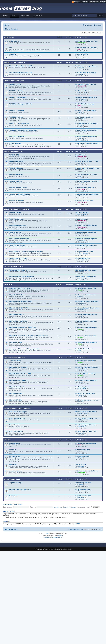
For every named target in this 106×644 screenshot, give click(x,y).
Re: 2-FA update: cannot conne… (87, 400)
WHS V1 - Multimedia (17, 201)
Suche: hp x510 (81, 464)
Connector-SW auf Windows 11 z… (87, 194)
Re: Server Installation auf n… (86, 295)
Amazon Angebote (16, 471)
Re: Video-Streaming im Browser (87, 66)
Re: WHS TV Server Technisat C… (87, 137)
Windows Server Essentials (14, 63)
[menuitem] (7, 25)
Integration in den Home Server (20, 489)
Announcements (15, 361)
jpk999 (80, 316)
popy (80, 351)
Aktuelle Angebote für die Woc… (87, 471)
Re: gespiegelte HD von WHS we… (87, 168)
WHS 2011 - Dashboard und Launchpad (23, 130)
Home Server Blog (42, 549)
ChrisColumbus (83, 253)
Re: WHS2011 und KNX (83, 489)
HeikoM (81, 74)
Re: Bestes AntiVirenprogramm (86, 232)
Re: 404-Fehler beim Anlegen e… (87, 342)
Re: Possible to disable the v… (86, 393)
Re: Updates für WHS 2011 (85, 252)
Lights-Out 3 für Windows (18, 295)
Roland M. (81, 433)
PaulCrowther (83, 389)
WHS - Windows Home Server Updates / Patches (26, 252)
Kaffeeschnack (15, 443)
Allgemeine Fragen (16, 483)
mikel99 (81, 382)
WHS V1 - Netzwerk (16, 175)
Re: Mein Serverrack (82, 456)
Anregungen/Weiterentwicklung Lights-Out (24, 349)
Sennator (81, 310)
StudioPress (67, 549)
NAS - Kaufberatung (16, 431)
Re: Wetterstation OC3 (83, 496)
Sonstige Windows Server (13, 267)
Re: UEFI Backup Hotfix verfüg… (87, 124)
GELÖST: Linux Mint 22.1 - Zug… (87, 175)
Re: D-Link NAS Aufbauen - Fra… (87, 418)
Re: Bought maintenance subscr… (87, 367)
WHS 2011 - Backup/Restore (19, 124)
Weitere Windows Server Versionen (22, 277)
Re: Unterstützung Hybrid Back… (87, 308)
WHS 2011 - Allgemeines (18, 97)
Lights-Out (8, 285)
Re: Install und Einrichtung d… (86, 245)
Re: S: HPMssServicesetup (85, 104)
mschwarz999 (83, 93)
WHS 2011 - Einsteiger (17, 91)
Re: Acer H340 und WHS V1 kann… (88, 161)
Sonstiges (8, 440)
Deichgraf (81, 138)
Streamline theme (55, 549)
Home (5, 16)
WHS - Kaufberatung (16, 219)
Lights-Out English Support (14, 357)
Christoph (82, 43)
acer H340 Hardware (82, 213)
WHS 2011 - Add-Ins (16, 117)
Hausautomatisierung (12, 479)
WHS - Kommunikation (17, 245)
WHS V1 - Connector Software (20, 194)
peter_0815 (82, 119)
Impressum (25, 16)
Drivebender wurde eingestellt (86, 443)
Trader (80, 176)
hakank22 (81, 395)
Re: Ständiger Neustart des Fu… (87, 188)
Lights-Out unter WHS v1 (18, 321)
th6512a (81, 297)
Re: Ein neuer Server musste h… (87, 91)
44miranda (82, 196)
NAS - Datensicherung (17, 418)
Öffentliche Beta (15, 143)
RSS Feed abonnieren (82, 2)
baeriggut (81, 466)
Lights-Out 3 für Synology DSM (20, 301)
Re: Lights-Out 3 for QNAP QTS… (87, 380)
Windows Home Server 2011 (14, 81)
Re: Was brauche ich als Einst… (86, 431)
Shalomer (81, 491)
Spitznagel (82, 303)
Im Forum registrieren (98, 2)
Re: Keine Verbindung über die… (87, 315)
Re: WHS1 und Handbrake (84, 201)
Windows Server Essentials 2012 (21, 66)
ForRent (81, 234)
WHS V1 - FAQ (14, 155)
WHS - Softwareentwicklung (19, 239)
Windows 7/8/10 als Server (18, 270)
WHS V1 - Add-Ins (16, 181)
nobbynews (82, 247)
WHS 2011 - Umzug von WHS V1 (20, 104)
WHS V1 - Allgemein (16, 168)
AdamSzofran (83, 369)
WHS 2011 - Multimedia (17, 137)
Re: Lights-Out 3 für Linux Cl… (86, 321)
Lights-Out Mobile (16, 342)
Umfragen (13, 54)
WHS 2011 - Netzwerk (17, 110)
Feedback (13, 450)
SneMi (80, 125)
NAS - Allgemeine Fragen (18, 412)
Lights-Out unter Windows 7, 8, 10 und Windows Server (28, 336)
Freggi (80, 458)
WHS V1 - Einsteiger (16, 161)
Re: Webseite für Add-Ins (84, 117)
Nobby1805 (82, 86)
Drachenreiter (83, 214)
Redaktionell (9, 38)
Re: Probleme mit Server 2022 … (87, 288)
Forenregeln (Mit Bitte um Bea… (87, 41)
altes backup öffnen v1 (83, 483)
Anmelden (7, 504)
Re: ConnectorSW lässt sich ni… (87, 130)
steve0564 (82, 497)
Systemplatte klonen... (83, 258)
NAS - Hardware (15, 425)
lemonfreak (82, 183)
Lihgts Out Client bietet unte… (86, 270)
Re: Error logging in (82, 387)
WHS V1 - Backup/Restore (18, 188)
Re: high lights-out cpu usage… (86, 374)
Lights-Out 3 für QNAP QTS (19, 308)
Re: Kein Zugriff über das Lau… (86, 110)
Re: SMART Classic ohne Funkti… (87, 181)
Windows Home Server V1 (13, 152)
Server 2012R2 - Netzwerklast (86, 277)
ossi (79, 170)
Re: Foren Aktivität (82, 54)
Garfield (81, 163)
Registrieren (18, 504)
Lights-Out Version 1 (17, 393)
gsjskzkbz (81, 68)
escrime (81, 402)
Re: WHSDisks (80, 155)
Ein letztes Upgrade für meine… (86, 425)
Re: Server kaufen (82, 219)
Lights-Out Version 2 (17, 315)
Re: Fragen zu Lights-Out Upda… (87, 328)
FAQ (11, 48)
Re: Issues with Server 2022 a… (86, 361)
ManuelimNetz (83, 260)
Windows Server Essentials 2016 (21, 72)
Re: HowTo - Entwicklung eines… (87, 239)
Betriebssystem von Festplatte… (87, 48)
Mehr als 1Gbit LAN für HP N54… (87, 412)
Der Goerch (82, 278)
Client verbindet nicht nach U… (86, 72)
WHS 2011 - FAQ (15, 84)
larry (80, 49)
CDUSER (81, 272)
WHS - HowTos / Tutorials (18, 258)
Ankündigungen (15, 41)
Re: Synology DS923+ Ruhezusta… (88, 301)
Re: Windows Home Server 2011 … (87, 143)
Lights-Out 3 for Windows (18, 367)
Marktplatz (13, 464)
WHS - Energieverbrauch (18, 226)
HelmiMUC (82, 240)
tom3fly (81, 484)
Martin (80, 290)
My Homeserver (15, 456)
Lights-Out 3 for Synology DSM (20, 374)
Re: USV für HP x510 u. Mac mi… (87, 226)
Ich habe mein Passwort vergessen (65, 507)
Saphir (80, 56)
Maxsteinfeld (82, 99)
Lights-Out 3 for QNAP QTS (19, 380)
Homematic (13, 496)
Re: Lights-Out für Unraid (84, 349)
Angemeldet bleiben (85, 507)
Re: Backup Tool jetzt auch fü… (86, 84)
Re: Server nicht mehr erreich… (86, 336)
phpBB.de (60, 536)
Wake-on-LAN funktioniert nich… (87, 97)
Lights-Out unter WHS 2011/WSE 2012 (22, 328)
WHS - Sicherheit (15, 232)
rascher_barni (83, 132)
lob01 (80, 420)
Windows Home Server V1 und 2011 (16, 209)
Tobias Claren (83, 413)
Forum (14, 16)
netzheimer (82, 427)
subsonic (81, 112)
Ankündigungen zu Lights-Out (20, 288)
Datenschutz (37, 16)
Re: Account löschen (83, 450)
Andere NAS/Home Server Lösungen (17, 408)
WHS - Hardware (15, 213)
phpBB (47, 534)
